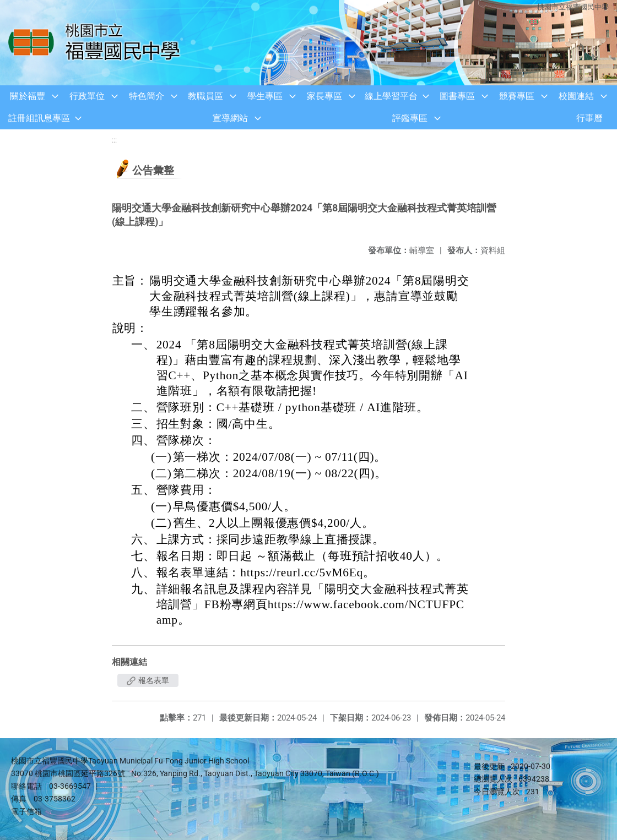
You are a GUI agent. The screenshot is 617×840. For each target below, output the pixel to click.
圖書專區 (457, 96)
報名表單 (148, 680)
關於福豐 (28, 96)
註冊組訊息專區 (39, 118)
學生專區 (265, 96)
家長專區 (324, 96)
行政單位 (87, 96)
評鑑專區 (410, 118)
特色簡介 (147, 96)
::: (114, 140)
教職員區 (205, 96)
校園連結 (576, 96)
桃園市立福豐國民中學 (573, 7)
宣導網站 (230, 118)
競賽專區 (517, 96)
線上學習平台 (391, 96)
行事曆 (589, 118)
